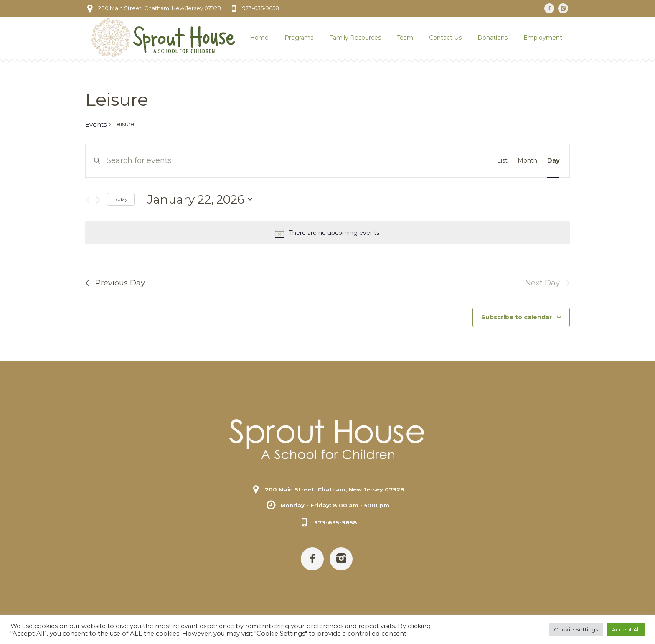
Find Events (456, 160)
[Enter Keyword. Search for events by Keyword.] (266, 161)
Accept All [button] (626, 629)
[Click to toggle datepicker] (200, 199)
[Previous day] (88, 200)
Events (96, 124)
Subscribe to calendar (517, 317)
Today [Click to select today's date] (121, 199)
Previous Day (115, 283)
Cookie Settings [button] (576, 629)
